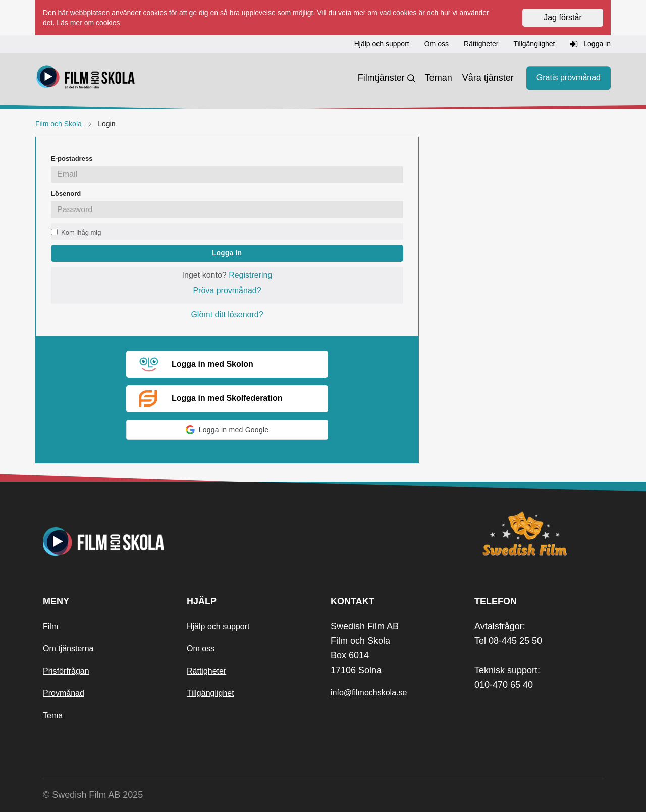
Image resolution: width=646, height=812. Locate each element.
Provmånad (64, 693)
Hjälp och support (218, 626)
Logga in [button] (590, 44)
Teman (439, 78)
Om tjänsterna (68, 649)
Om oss (201, 649)
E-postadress (72, 158)
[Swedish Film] (539, 534)
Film (50, 626)
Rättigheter (206, 671)
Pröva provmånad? (227, 291)
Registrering (250, 275)
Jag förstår (563, 17)
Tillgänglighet (210, 693)
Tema (53, 715)
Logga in (227, 253)
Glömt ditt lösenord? (227, 314)
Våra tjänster (488, 78)
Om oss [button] (437, 44)
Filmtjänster (381, 78)
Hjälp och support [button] (382, 44)
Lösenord (66, 194)
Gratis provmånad (569, 78)
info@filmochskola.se (369, 693)
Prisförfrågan (66, 671)
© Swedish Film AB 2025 (93, 795)
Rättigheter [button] (481, 44)
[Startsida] (86, 78)
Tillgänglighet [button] (534, 44)
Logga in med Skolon (196, 365)
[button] (227, 430)
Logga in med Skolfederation (211, 398)
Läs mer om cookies (88, 23)
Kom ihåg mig (81, 233)
